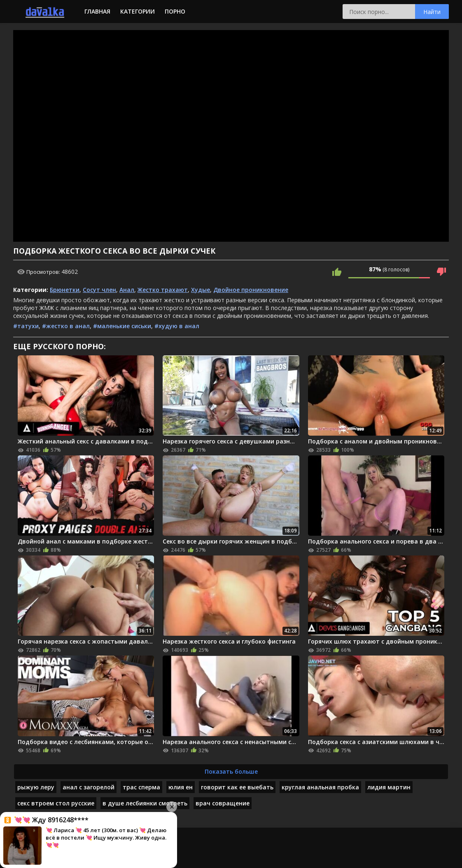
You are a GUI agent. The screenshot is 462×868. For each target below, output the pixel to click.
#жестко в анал (66, 326)
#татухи (26, 326)
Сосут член (99, 290)
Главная (97, 11)
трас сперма (141, 787)
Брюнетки (65, 290)
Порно (175, 11)
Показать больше (231, 771)
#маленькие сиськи (122, 326)
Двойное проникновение (251, 290)
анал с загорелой (89, 787)
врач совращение (223, 803)
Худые (201, 290)
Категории (138, 11)
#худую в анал (177, 326)
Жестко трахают (163, 290)
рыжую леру (36, 787)
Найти (432, 12)
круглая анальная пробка (320, 787)
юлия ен (181, 787)
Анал (127, 290)
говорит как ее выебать (237, 787)
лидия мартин (389, 787)
